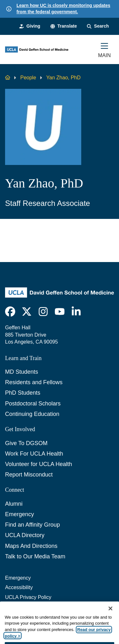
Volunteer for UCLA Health (39, 464)
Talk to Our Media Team (35, 556)
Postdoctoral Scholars (33, 404)
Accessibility (19, 587)
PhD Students (23, 393)
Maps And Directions (31, 546)
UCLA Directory (25, 535)
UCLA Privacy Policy (28, 597)
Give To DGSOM (26, 443)
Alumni (14, 504)
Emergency (20, 514)
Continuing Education (32, 414)
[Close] (110, 616)
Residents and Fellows (34, 382)
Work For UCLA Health (34, 454)
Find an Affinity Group (33, 525)
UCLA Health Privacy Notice (37, 607)
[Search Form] (98, 26)
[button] (64, 26)
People (28, 78)
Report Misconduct (29, 475)
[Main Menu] (104, 49)
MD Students (22, 372)
